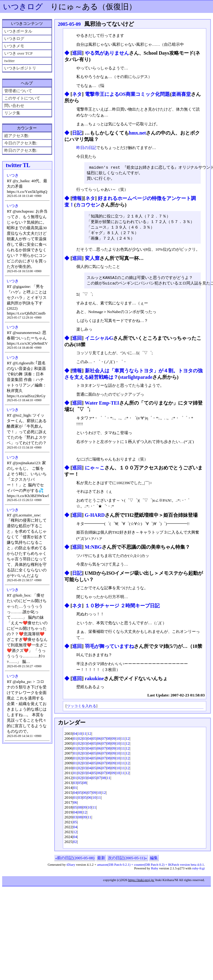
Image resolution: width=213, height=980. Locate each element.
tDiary (71, 868)
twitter (10, 61)
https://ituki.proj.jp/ (141, 883)
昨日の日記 (86, 148)
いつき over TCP (18, 53)
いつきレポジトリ (20, 68)
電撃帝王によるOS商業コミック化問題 (127, 94)
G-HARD (95, 518)
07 (104, 741)
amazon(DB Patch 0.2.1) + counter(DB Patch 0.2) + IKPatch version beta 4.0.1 (150, 868)
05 (94, 741)
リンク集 (12, 113)
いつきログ (23, 7)
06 (99, 741)
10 (80, 737)
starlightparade (136, 380)
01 (75, 741)
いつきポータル (18, 31)
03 (85, 741)
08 (109, 741)
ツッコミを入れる (82, 709)
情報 (77, 199)
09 (113, 741)
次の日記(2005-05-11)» (127, 861)
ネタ (77, 94)
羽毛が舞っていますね (109, 649)
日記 (77, 133)
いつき (13, 175)
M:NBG (93, 550)
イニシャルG (99, 341)
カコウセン (88, 206)
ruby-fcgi (198, 871)
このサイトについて (22, 98)
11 (85, 737)
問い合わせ (14, 106)
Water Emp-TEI (102, 406)
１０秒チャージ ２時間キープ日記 (122, 609)
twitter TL (18, 165)
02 (80, 741)
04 (75, 737)
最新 (101, 861)
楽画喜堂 (181, 94)
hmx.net (138, 133)
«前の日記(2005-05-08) (75, 861)
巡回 (77, 53)
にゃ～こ (95, 471)
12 (89, 737)
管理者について (18, 91)
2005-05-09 (69, 24)
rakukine (94, 682)
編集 (154, 861)
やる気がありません (107, 53)
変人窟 (92, 261)
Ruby (155, 871)
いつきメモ (14, 46)
